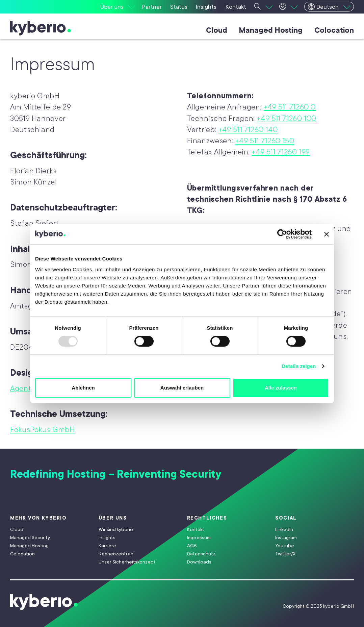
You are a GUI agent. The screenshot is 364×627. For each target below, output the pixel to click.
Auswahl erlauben (182, 388)
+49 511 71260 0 (290, 107)
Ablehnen (83, 388)
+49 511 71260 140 (248, 130)
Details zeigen (299, 366)
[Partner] (153, 7)
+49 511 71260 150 (265, 141)
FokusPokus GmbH (42, 430)
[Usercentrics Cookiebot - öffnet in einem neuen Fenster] (282, 234)
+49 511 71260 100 (287, 118)
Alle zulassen (281, 388)
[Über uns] (118, 7)
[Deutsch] (329, 7)
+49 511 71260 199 (281, 152)
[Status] (179, 7)
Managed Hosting (271, 30)
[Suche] (263, 7)
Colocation (334, 30)
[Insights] (207, 7)
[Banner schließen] (327, 234)
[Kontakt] (236, 7)
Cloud (217, 30)
